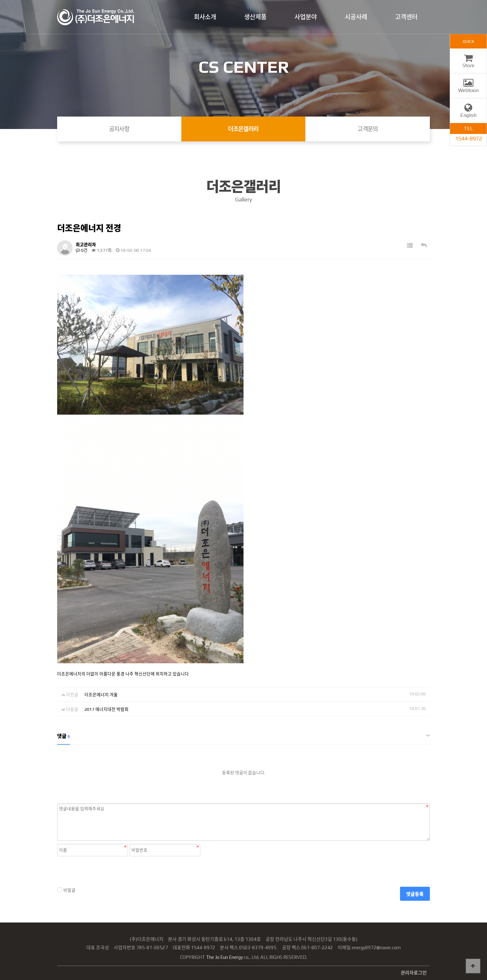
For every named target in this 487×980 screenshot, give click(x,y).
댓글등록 (415, 894)
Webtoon (468, 87)
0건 (82, 250)
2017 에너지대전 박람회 (107, 709)
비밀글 (66, 890)
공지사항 (119, 129)
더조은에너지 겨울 (101, 695)
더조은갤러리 (243, 129)
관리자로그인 (414, 973)
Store (468, 62)
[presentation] (104, 872)
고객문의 (368, 129)
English (468, 112)
